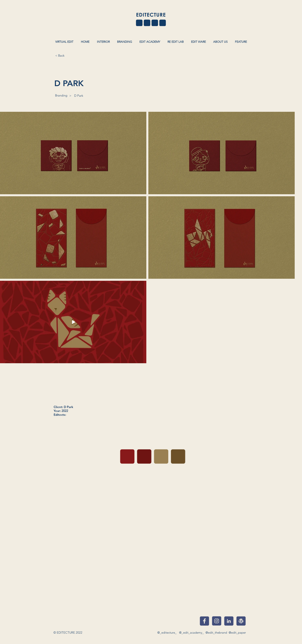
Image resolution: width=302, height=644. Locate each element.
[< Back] (60, 55)
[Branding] (61, 95)
